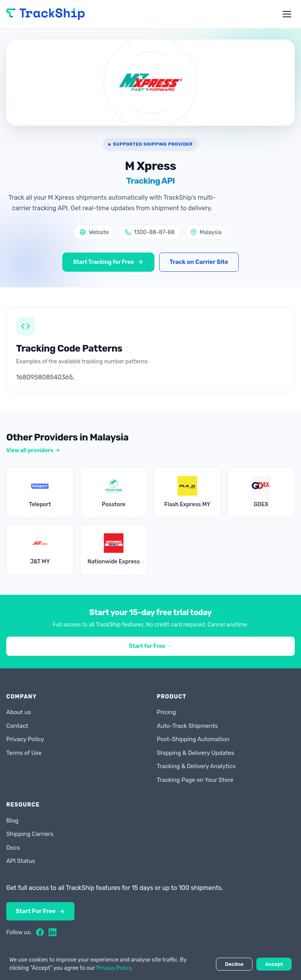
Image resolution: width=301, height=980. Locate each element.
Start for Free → (150, 646)
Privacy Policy (25, 739)
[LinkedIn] (53, 932)
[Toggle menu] (287, 14)
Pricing (166, 712)
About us (19, 712)
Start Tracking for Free (108, 262)
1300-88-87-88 (150, 232)
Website (94, 232)
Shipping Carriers (30, 834)
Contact (17, 726)
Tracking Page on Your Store (195, 780)
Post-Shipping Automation (193, 739)
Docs (13, 848)
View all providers (33, 450)
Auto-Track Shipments (187, 726)
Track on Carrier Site (199, 262)
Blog (12, 821)
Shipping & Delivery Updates (196, 753)
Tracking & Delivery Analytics (196, 766)
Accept (274, 964)
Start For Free (40, 911)
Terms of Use (24, 753)
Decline (234, 964)
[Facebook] (40, 932)
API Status (21, 861)
